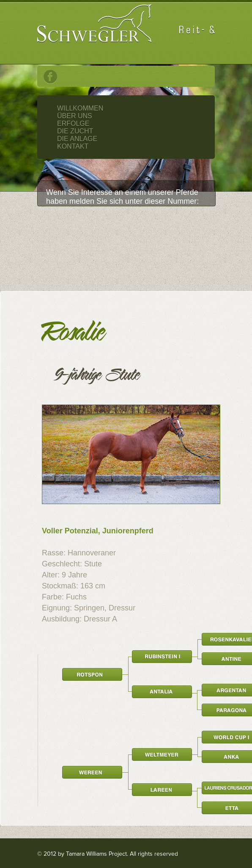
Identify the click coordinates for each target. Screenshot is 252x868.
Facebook (51, 77)
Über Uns (75, 116)
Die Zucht (75, 131)
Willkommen (80, 108)
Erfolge (73, 123)
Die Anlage (77, 139)
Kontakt (73, 146)
